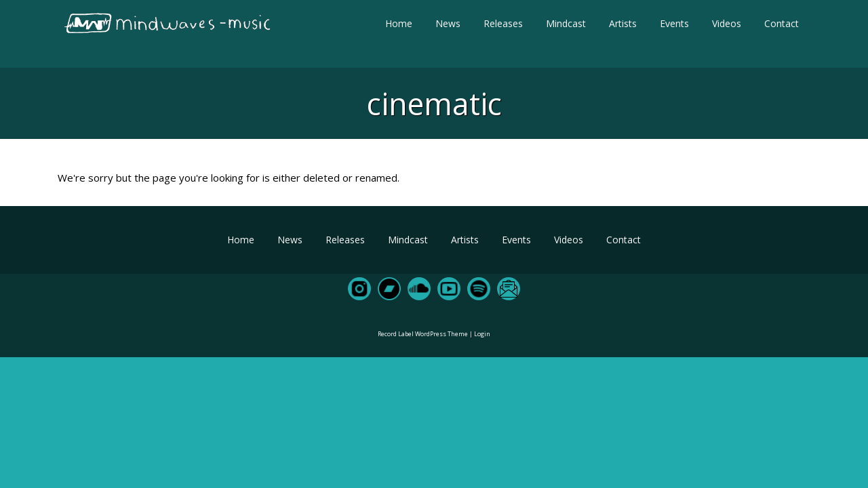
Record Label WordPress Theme (423, 334)
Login (482, 334)
